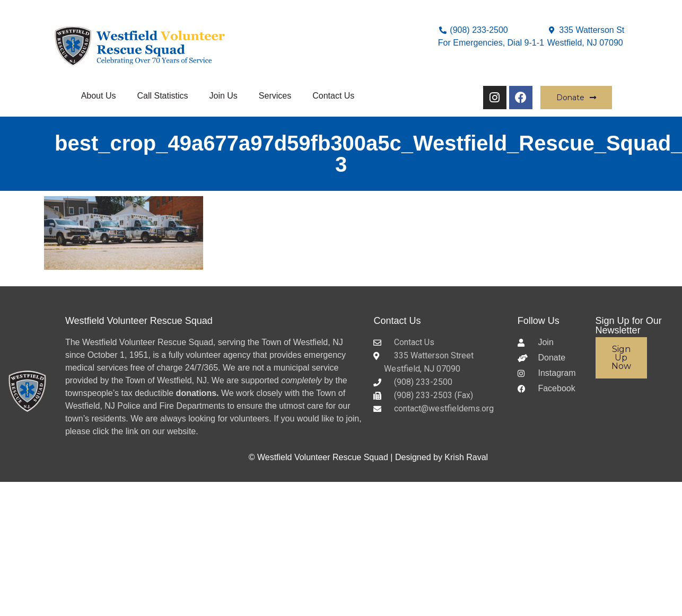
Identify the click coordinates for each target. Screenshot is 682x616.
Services (275, 96)
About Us (99, 96)
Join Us (223, 96)
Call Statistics (162, 96)
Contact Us (333, 96)
